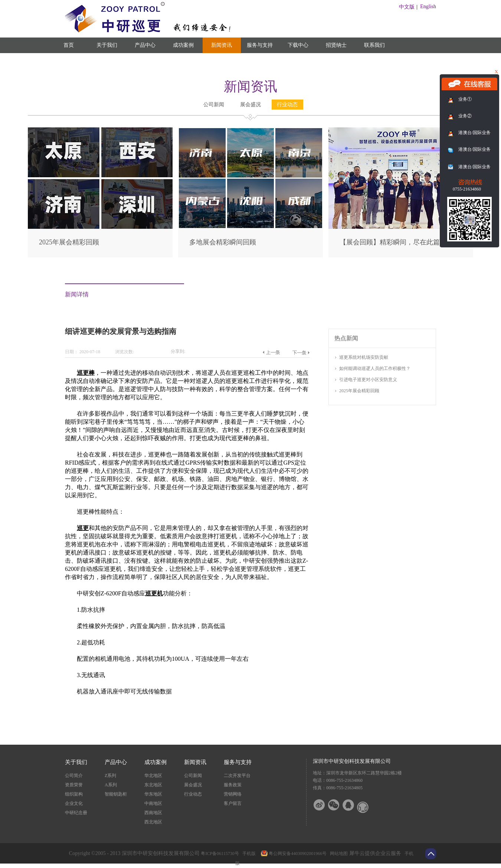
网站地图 (338, 854)
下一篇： (301, 352)
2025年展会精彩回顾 (69, 242)
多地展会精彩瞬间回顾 (223, 242)
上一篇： (271, 352)
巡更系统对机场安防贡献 (364, 357)
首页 (69, 45)
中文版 (407, 7)
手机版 (248, 854)
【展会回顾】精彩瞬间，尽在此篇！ (393, 242)
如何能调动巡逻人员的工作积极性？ (375, 368)
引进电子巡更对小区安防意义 (368, 380)
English (428, 6)
